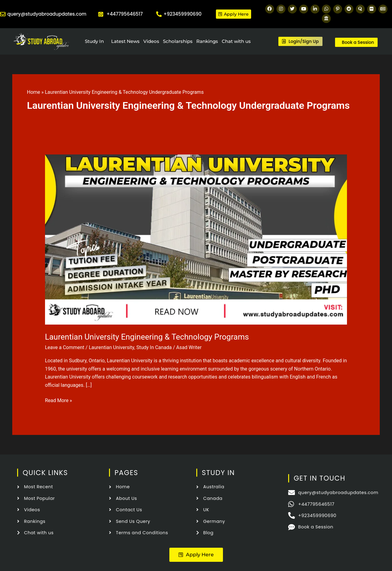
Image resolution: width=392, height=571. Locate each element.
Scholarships (178, 41)
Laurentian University (111, 347)
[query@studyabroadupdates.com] (3, 14)
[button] (196, 555)
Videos (151, 41)
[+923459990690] (159, 14)
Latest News (125, 41)
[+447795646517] (101, 14)
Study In (94, 41)
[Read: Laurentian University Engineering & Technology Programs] (196, 239)
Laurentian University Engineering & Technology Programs (147, 337)
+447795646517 (125, 14)
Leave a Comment (65, 347)
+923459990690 (183, 14)
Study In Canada (154, 347)
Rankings (207, 41)
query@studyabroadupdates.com (47, 14)
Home (34, 92)
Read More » (58, 400)
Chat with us (236, 41)
